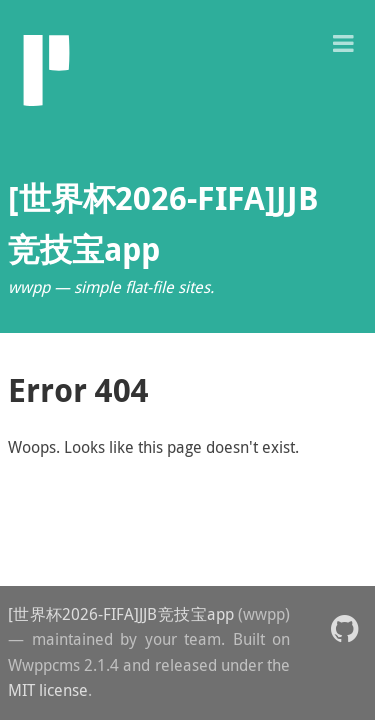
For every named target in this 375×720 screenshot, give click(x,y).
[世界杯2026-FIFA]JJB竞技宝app (121, 614)
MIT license (48, 690)
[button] (343, 41)
